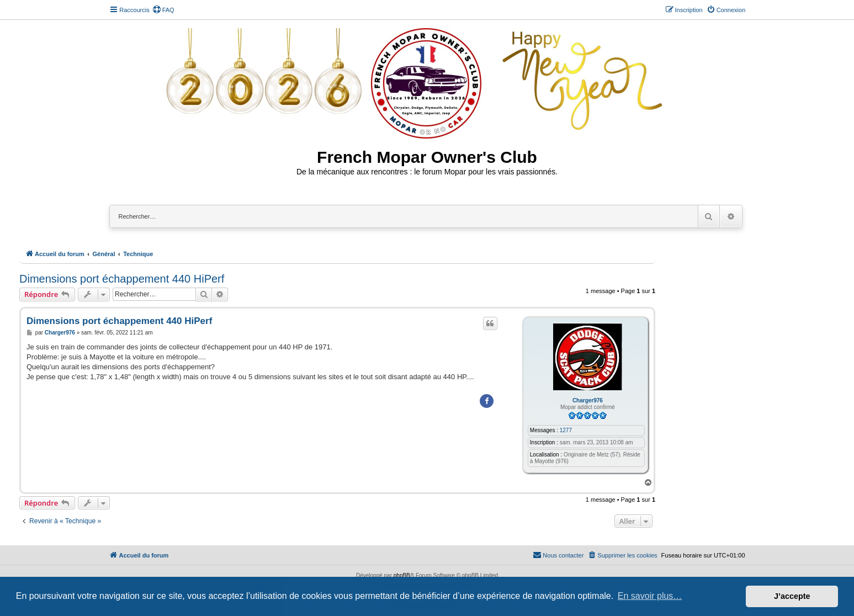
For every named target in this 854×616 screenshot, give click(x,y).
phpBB (402, 575)
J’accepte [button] (792, 596)
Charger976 (588, 400)
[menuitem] (163, 10)
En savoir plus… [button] (650, 596)
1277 (566, 430)
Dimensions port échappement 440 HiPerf (122, 279)
